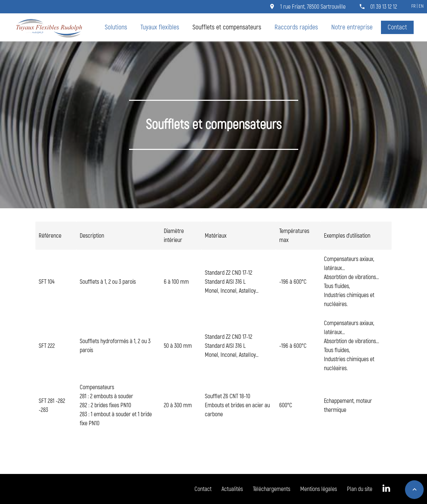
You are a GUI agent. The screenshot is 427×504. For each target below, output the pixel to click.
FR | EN (417, 6)
